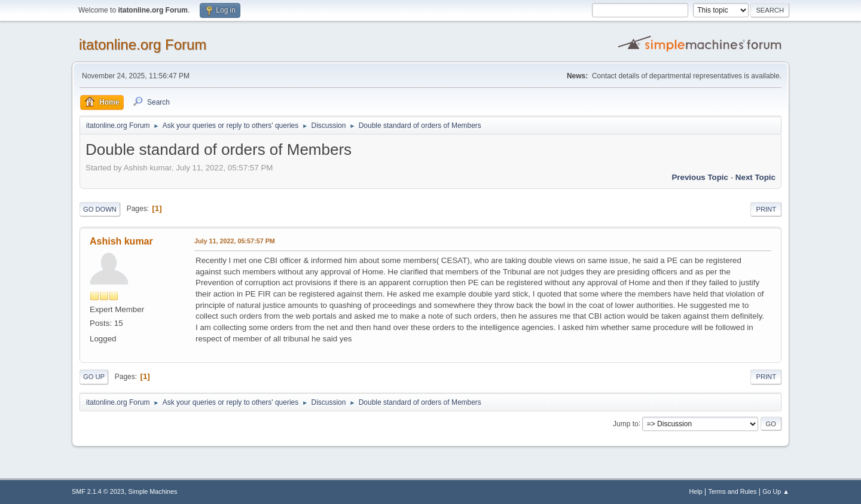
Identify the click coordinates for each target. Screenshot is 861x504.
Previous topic (700, 177)
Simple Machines (152, 491)
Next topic (755, 177)
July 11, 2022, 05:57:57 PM (235, 241)
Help (696, 491)
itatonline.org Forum (143, 45)
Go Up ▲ (776, 491)
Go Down (100, 209)
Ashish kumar (121, 241)
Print (766, 209)
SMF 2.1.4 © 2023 (98, 491)
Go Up (94, 377)
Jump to (626, 423)
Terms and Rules (733, 491)
